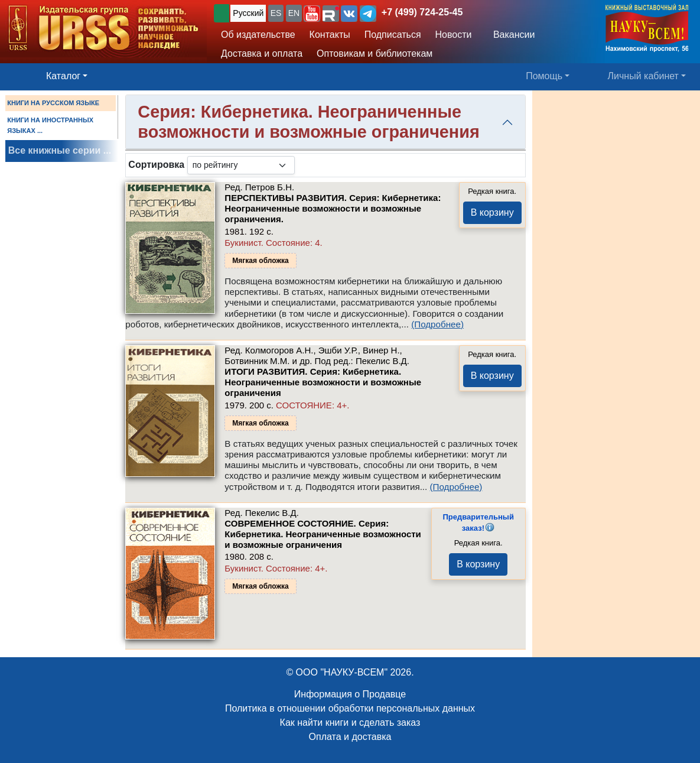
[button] (312, 14)
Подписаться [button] (393, 35)
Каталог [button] (63, 76)
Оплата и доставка (350, 737)
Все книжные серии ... (60, 150)
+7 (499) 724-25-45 (422, 12)
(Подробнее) (437, 324)
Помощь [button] (544, 76)
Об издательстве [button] (258, 35)
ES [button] (276, 13)
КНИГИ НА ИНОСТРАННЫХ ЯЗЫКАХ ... (50, 125)
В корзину (492, 212)
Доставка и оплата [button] (262, 53)
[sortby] (241, 165)
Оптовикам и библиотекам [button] (375, 53)
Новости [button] (454, 35)
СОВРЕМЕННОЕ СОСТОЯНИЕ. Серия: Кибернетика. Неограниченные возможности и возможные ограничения (323, 534)
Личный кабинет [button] (643, 76)
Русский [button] (248, 13)
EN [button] (294, 13)
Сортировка (156, 165)
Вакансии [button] (511, 35)
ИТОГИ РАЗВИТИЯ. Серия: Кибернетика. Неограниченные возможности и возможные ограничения (323, 382)
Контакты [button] (330, 35)
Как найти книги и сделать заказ (350, 723)
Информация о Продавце (350, 694)
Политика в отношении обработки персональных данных (350, 708)
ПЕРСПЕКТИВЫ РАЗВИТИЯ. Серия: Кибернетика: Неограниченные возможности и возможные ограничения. (333, 208)
